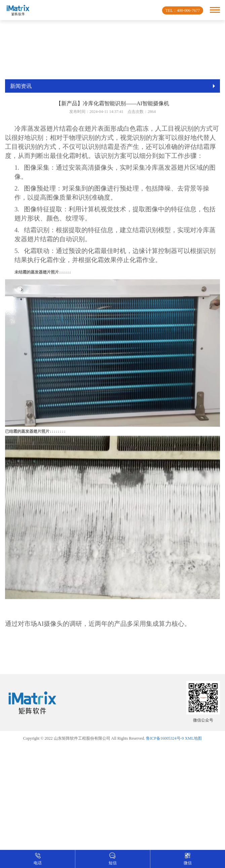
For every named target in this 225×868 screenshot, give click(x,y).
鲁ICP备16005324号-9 (165, 738)
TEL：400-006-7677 (183, 10)
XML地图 (194, 738)
